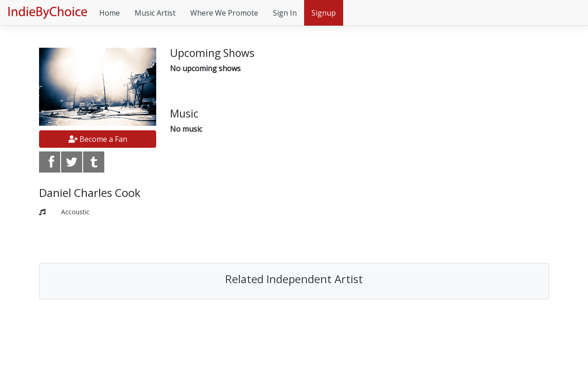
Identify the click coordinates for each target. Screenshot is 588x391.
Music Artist (155, 13)
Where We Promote (224, 13)
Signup (324, 13)
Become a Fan (98, 139)
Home (110, 13)
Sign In (285, 13)
